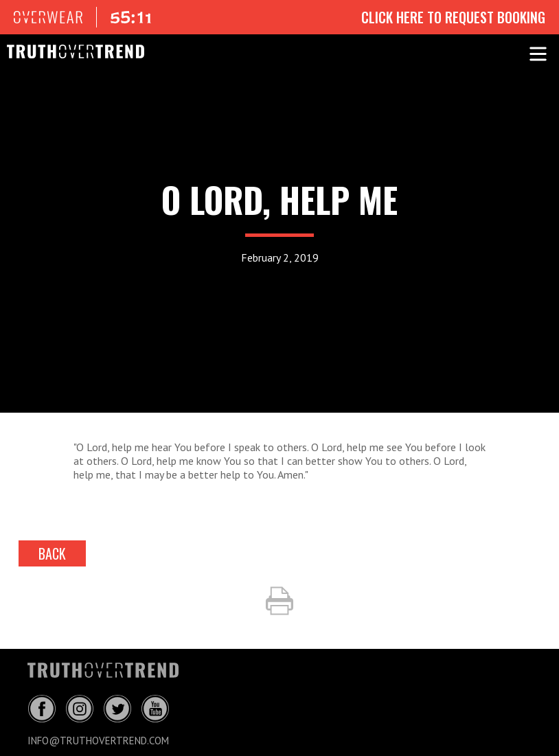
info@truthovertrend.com (98, 741)
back (52, 553)
